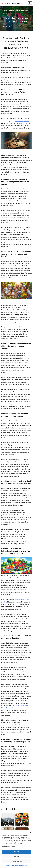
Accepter (16, 852)
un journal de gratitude (22, 121)
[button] (30, 832)
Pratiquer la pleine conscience (11, 189)
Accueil (5, 11)
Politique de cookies (9, 865)
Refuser (16, 856)
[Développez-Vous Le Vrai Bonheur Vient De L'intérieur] (11, 3)
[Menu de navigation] (30, 3)
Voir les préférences (16, 861)
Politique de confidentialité (21, 865)
